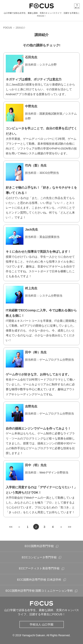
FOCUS (8, 28)
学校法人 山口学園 (42, 624)
